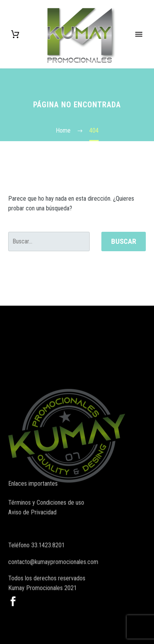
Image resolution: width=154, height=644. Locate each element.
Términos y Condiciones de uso (46, 506)
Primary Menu (139, 34)
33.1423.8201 (48, 555)
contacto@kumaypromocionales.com (53, 572)
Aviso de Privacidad (32, 516)
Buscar (124, 241)
